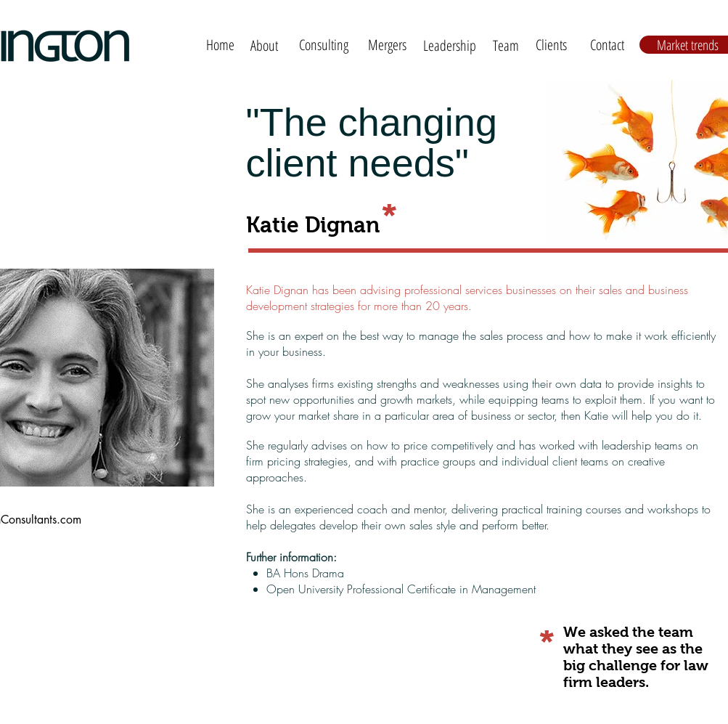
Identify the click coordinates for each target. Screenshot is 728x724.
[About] (265, 46)
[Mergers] (387, 45)
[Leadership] (450, 45)
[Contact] (607, 45)
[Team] (506, 46)
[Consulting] (324, 45)
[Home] (220, 45)
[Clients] (551, 45)
